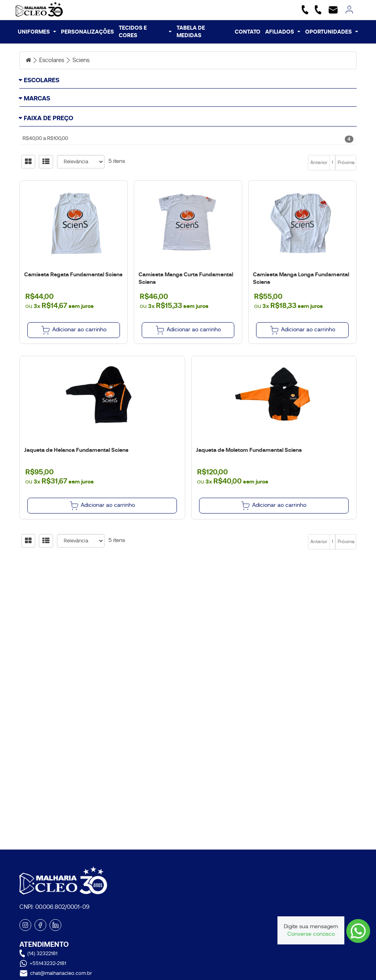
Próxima (346, 241)
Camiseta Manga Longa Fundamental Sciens (300, 357)
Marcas (37, 126)
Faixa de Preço (48, 172)
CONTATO (248, 32)
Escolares (54, 60)
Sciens (85, 60)
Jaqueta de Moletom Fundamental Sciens (248, 529)
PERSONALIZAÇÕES (87, 32)
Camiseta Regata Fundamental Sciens (72, 353)
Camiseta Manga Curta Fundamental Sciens (185, 357)
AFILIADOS (283, 32)
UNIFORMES (37, 32)
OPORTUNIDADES (332, 32)
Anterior (319, 241)
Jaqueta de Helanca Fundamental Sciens (75, 529)
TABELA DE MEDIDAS (191, 32)
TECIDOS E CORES (145, 32)
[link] (349, 10)
